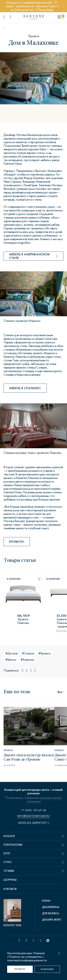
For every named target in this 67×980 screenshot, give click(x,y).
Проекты (33, 36)
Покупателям (13, 845)
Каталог (9, 836)
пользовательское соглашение (44, 800)
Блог (7, 853)
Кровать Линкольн (23, 621)
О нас (8, 862)
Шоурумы (10, 880)
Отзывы (9, 871)
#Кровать (44, 653)
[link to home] (34, 17)
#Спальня (28, 653)
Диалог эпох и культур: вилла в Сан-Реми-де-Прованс (29, 757)
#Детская (11, 653)
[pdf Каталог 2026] (13, 913)
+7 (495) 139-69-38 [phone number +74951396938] (34, 810)
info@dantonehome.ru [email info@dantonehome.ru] (33, 816)
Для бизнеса (51, 913)
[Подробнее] (47, 969)
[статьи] (60, 692)
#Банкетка (27, 660)
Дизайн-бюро (52, 920)
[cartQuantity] (63, 17)
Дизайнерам (51, 907)
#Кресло (11, 660)
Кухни (46, 901)
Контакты (10, 889)
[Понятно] (20, 969)
